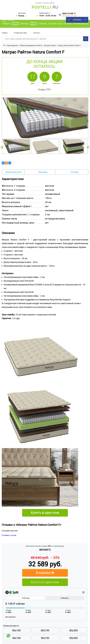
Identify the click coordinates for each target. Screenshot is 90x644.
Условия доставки (20, 33)
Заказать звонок (69, 16)
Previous (2, 147)
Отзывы (75, 172)
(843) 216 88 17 (69, 14)
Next (88, 147)
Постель (68, 24)
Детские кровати (15, 24)
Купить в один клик (45, 582)
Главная (5, 33)
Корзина (77, 20)
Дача (60, 24)
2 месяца (25, 598)
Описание (43, 172)
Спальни (42, 24)
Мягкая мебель (34, 24)
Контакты (37, 33)
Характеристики (13, 172)
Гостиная (52, 24)
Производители (81, 24)
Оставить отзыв (9, 535)
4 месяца (65, 598)
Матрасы (25, 24)
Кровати (6, 24)
